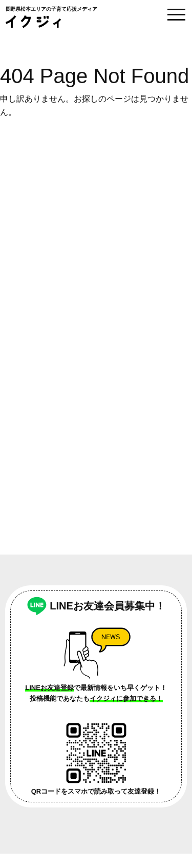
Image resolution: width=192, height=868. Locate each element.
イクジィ (33, 22)
